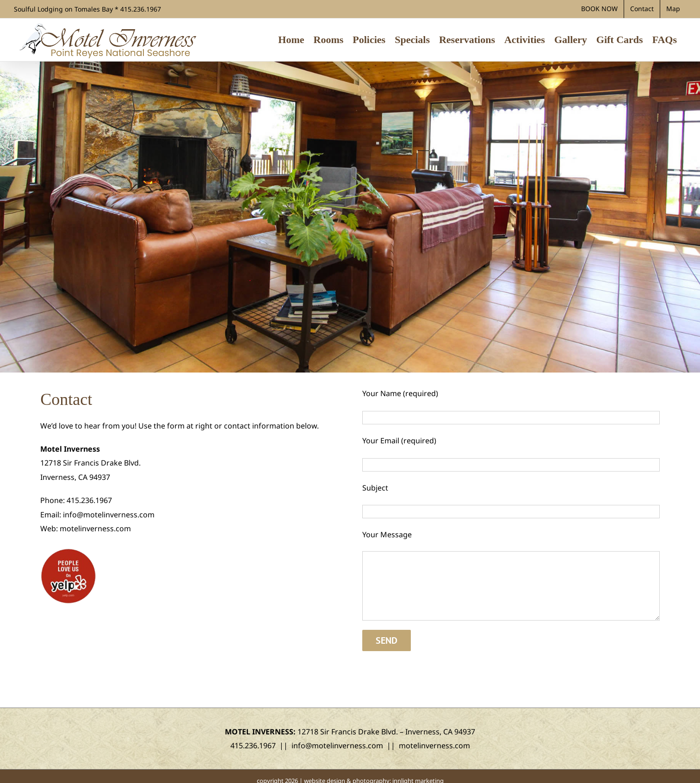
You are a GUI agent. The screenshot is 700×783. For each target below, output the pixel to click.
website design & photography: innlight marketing (374, 771)
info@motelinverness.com (109, 515)
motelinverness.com (95, 528)
